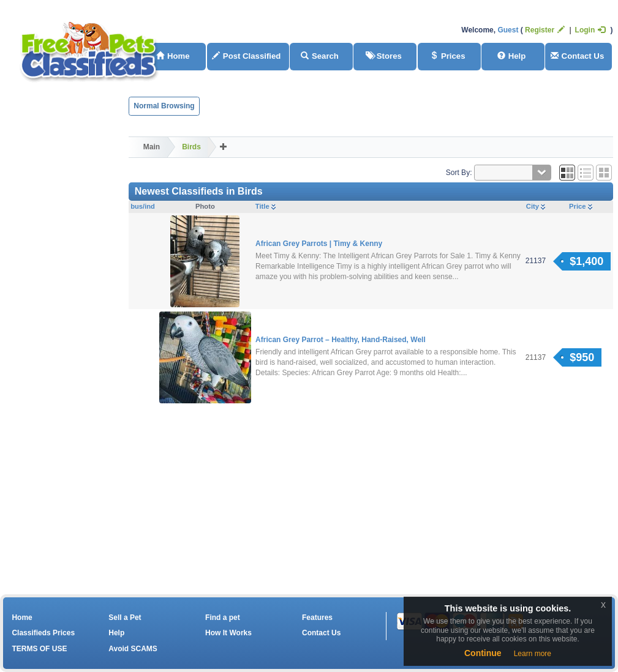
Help (512, 56)
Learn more (533, 654)
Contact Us (578, 56)
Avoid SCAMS (133, 649)
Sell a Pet (125, 618)
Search (320, 56)
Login (590, 30)
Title (266, 206)
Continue (483, 653)
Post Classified (247, 56)
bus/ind (143, 206)
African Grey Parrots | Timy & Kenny (319, 244)
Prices (448, 56)
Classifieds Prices (43, 633)
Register (545, 30)
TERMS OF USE (39, 649)
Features (317, 618)
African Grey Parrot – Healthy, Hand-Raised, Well (341, 340)
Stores (384, 56)
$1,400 (586, 261)
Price (580, 206)
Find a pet (223, 618)
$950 (582, 357)
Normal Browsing (164, 106)
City (536, 206)
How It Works (228, 633)
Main (152, 147)
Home (22, 618)
